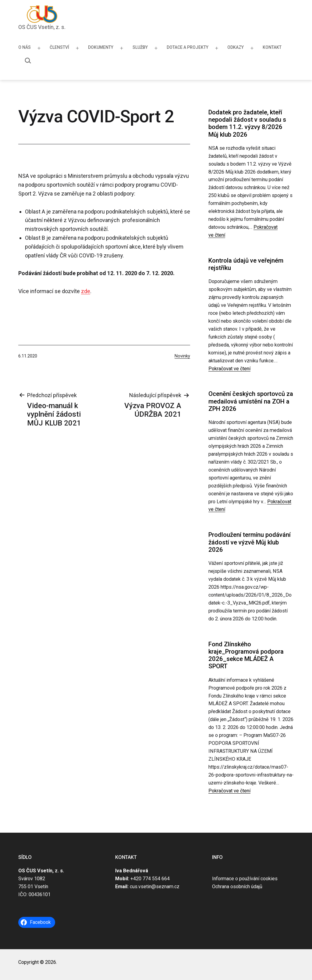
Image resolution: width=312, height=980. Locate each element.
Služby (140, 47)
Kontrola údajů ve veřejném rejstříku (246, 264)
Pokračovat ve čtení (229, 369)
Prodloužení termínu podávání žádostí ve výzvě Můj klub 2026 (250, 542)
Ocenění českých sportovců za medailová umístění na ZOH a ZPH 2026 (251, 401)
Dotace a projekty (188, 47)
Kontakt (272, 47)
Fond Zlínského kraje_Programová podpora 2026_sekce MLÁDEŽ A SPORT (246, 655)
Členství (59, 47)
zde (86, 291)
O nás (25, 47)
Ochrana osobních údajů (237, 887)
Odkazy (236, 47)
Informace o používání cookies (245, 879)
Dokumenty (101, 47)
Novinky (182, 356)
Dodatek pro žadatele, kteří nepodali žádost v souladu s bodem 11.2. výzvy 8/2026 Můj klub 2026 (247, 123)
